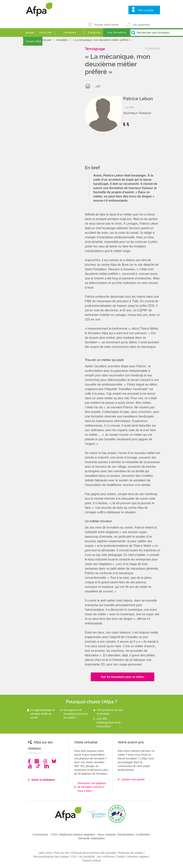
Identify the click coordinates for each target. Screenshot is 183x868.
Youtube (30, 766)
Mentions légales (138, 857)
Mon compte (146, 10)
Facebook (29, 761)
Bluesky (54, 761)
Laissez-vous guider (133, 779)
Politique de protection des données (94, 853)
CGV (55, 835)
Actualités (62, 40)
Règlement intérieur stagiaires (77, 835)
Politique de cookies (131, 853)
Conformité (142, 835)
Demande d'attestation (91, 838)
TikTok (38, 766)
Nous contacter (107, 835)
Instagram (37, 761)
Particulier (46, 33)
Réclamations (126, 835)
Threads (45, 761)
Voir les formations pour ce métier (122, 677)
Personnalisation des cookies (51, 857)
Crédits (121, 857)
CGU (74, 857)
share (99, 86)
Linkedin (47, 766)
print (89, 86)
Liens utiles (45, 853)
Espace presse (92, 860)
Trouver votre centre (106, 25)
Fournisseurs (40, 835)
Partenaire (70, 33)
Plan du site (62, 853)
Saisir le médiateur (43, 780)
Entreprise (94, 33)
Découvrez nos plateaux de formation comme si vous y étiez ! (92, 787)
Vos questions (141, 25)
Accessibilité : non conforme (97, 857)
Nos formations (117, 33)
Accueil (47, 40)
